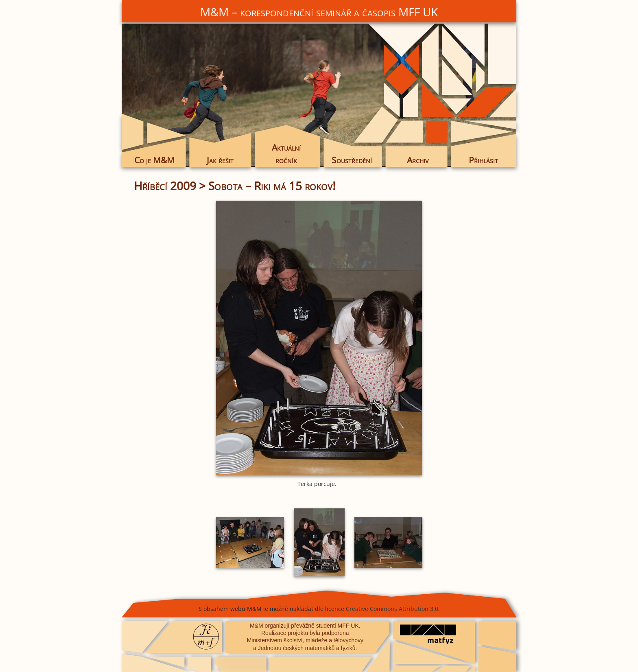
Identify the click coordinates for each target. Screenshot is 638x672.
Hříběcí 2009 (165, 186)
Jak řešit (220, 160)
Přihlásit (483, 160)
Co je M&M (154, 160)
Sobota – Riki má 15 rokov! (272, 186)
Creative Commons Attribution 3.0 (392, 609)
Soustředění (352, 160)
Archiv (418, 160)
